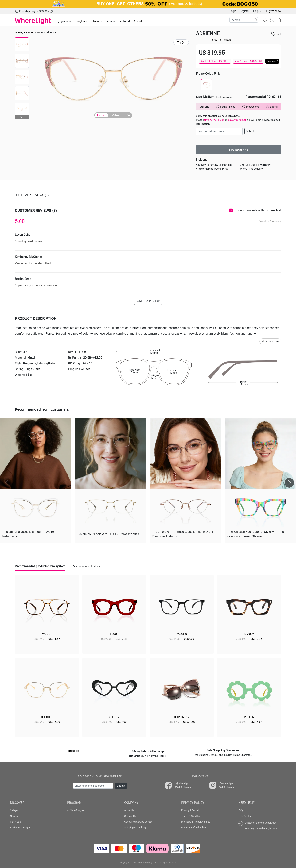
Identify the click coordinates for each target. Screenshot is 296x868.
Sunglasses (82, 21)
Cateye (14, 810)
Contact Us (130, 816)
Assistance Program (21, 827)
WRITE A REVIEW (148, 301)
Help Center (245, 816)
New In (14, 816)
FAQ (241, 810)
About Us (129, 810)
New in (98, 21)
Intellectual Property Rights (196, 822)
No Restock (239, 150)
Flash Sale (16, 822)
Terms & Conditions (192, 816)
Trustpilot (74, 751)
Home (18, 32)
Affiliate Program (76, 810)
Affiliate (138, 21)
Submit (250, 131)
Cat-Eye (29, 32)
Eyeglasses (64, 21)
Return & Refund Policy (194, 827)
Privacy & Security (191, 810)
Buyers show (274, 11)
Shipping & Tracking (135, 827)
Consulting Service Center (138, 822)
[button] (22, 117)
